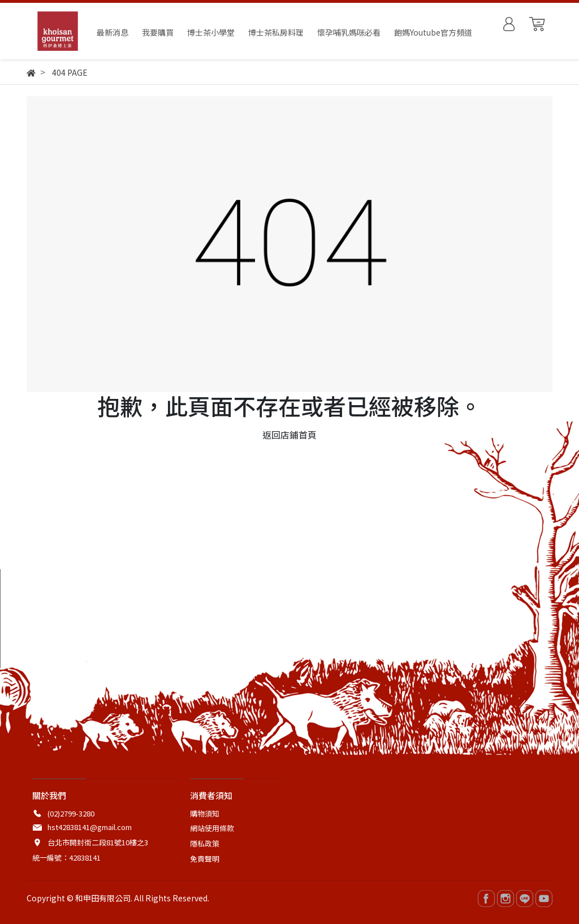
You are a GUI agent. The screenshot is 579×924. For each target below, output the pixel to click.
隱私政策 (205, 843)
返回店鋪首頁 (289, 435)
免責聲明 (205, 859)
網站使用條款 (212, 828)
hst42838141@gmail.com (90, 827)
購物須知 (205, 813)
